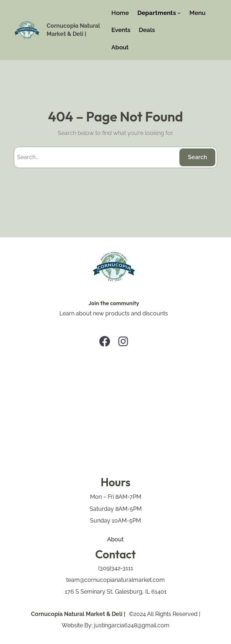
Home (120, 13)
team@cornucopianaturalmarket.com (115, 580)
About (115, 539)
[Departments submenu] (179, 13)
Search (198, 157)
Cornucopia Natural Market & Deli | (78, 614)
